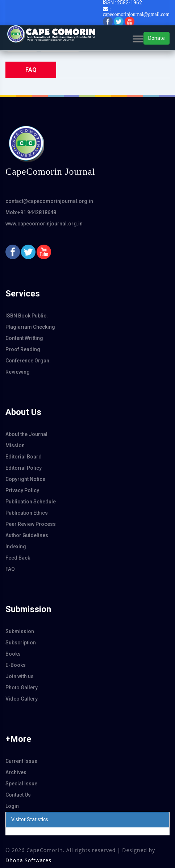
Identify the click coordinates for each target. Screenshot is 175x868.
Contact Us (18, 795)
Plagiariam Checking (30, 327)
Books (13, 654)
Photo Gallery (22, 688)
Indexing (16, 547)
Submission (20, 631)
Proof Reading (23, 349)
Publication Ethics (27, 513)
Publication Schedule (31, 502)
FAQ (10, 569)
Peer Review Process (31, 524)
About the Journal (26, 434)
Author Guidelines (27, 535)
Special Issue (21, 784)
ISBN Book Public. (27, 316)
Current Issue (21, 761)
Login (12, 806)
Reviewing (18, 372)
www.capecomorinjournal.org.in (44, 224)
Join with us (20, 676)
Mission (15, 445)
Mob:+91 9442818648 (31, 212)
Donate (157, 38)
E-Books (16, 665)
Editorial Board (24, 457)
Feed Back (18, 558)
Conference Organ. (28, 361)
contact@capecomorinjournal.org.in (49, 201)
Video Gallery (22, 699)
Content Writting (24, 338)
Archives (16, 772)
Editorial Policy (24, 468)
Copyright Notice (25, 479)
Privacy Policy (22, 490)
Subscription (21, 643)
